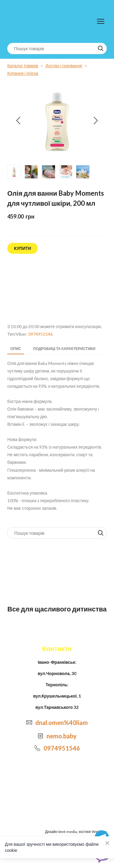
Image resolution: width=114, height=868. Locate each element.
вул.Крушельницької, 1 (57, 696)
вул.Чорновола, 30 (57, 673)
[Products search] (57, 49)
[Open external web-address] (57, 289)
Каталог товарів (23, 66)
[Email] (29, 723)
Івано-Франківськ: (57, 662)
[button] (101, 48)
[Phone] (37, 748)
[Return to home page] (32, 21)
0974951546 (40, 334)
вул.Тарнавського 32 (57, 707)
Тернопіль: (57, 685)
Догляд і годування (64, 66)
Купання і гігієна (23, 73)
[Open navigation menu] (101, 21)
